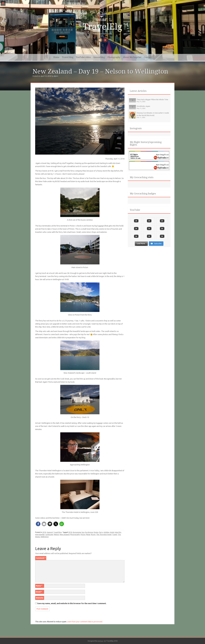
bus (83, 532)
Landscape (49, 535)
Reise (88, 535)
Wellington (45, 537)
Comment (41, 558)
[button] (38, 524)
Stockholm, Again (143, 106)
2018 (44, 532)
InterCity (118, 532)
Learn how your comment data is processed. (85, 622)
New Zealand (65, 535)
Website (40, 598)
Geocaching (99, 57)
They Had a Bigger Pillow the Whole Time (152, 99)
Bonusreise (77, 532)
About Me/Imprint (132, 57)
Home (56, 57)
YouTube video (83, 57)
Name (39, 586)
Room (93, 535)
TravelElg (102, 27)
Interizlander (40, 535)
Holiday (106, 532)
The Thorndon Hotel (104, 535)
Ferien (96, 532)
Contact (148, 57)
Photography (114, 57)
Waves (38, 537)
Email (39, 592)
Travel (115, 535)
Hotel (112, 532)
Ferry (101, 532)
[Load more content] (141, 244)
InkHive (100, 641)
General (50, 532)
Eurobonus (89, 532)
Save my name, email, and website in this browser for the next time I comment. (72, 603)
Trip (119, 535)
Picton (83, 535)
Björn (56, 76)
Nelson (56, 535)
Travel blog (68, 57)
